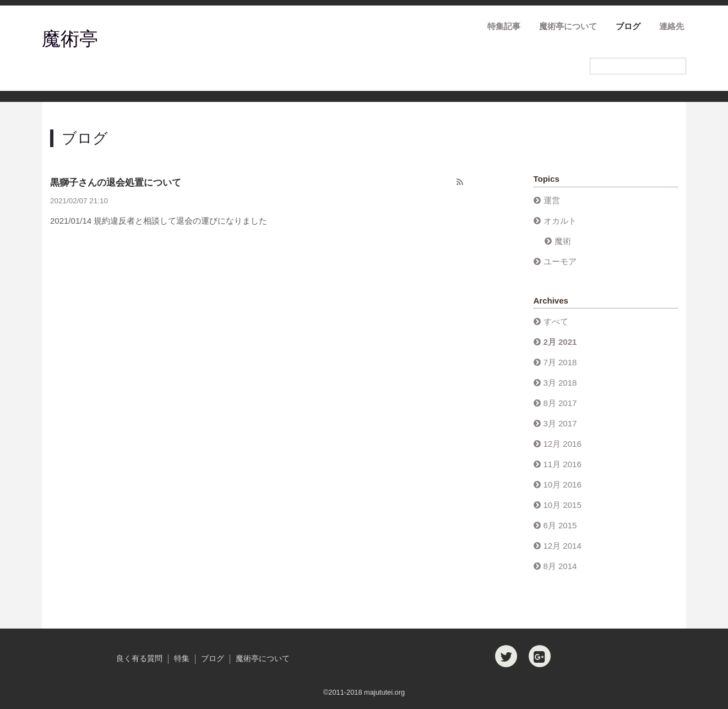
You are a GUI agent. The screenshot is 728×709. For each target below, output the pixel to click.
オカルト (560, 221)
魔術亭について (568, 26)
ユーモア (560, 261)
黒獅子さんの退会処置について (116, 183)
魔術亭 (70, 39)
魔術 (563, 241)
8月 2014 (560, 566)
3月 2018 (560, 383)
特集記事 (504, 26)
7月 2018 (560, 362)
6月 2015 (560, 525)
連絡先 (672, 26)
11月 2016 (563, 464)
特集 (182, 659)
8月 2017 (560, 403)
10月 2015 (563, 505)
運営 (552, 200)
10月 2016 (563, 485)
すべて (556, 321)
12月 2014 (563, 546)
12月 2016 (563, 444)
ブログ (628, 26)
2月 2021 (560, 342)
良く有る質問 (139, 659)
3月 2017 (560, 423)
